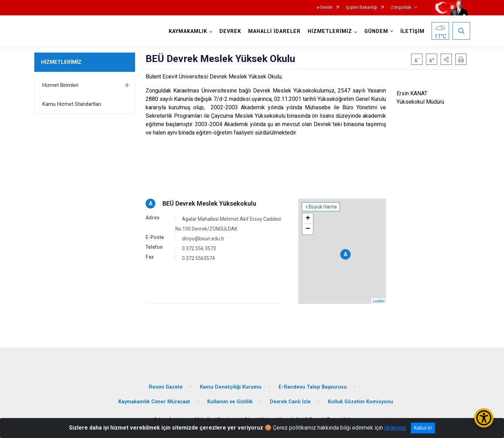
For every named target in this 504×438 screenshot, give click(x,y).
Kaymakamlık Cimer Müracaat (154, 402)
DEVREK (230, 31)
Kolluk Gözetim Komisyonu (360, 402)
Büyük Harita (323, 207)
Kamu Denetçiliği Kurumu (231, 387)
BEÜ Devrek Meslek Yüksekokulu (209, 203)
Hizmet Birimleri (60, 85)
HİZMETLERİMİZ (61, 62)
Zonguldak (401, 8)
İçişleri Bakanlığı (362, 8)
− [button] (308, 229)
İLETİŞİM (412, 31)
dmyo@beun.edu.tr (203, 239)
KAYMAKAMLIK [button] (188, 31)
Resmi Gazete (166, 387)
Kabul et (423, 428)
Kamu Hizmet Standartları (72, 104)
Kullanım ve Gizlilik (230, 402)
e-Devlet (325, 8)
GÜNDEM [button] (376, 31)
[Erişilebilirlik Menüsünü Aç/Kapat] (484, 418)
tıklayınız (395, 428)
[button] (446, 59)
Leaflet (379, 301)
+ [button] (308, 219)
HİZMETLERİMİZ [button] (330, 31)
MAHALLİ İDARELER (274, 31)
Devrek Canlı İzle (290, 402)
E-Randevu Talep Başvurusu (313, 387)
